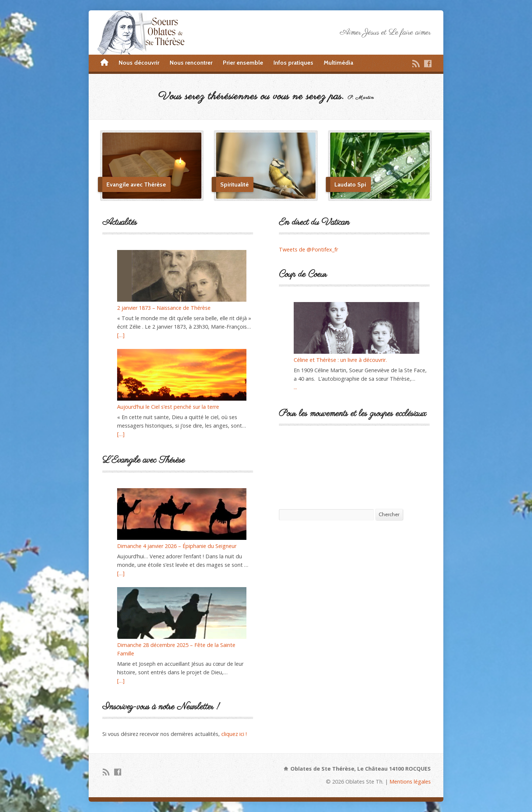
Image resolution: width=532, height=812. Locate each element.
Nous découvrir (139, 63)
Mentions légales (410, 782)
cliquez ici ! (234, 734)
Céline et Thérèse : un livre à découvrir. (340, 360)
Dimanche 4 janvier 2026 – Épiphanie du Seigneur (177, 546)
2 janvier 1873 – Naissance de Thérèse (164, 308)
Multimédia (338, 63)
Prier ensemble (243, 63)
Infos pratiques (293, 63)
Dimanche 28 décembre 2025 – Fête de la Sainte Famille (176, 649)
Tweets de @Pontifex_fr (308, 249)
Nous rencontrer (191, 63)
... (295, 387)
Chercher (389, 514)
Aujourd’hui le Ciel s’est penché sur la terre (168, 407)
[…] (121, 335)
